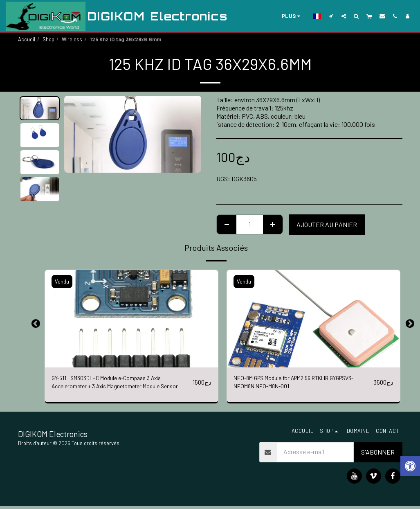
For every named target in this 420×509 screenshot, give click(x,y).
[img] (131, 319)
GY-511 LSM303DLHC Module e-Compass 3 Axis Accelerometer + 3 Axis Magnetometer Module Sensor (115, 384)
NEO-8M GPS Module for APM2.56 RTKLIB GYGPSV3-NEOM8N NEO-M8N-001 (290, 384)
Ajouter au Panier (327, 224)
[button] (331, 16)
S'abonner (378, 455)
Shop (48, 39)
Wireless (72, 39)
